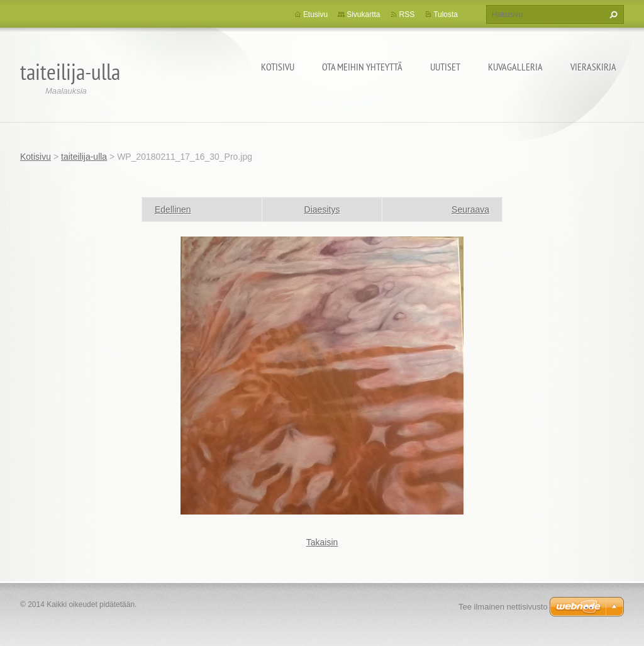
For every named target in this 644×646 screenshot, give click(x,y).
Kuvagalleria (515, 67)
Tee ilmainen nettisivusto (503, 607)
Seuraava (470, 209)
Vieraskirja (593, 67)
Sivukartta (363, 14)
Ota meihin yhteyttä (362, 67)
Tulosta (446, 14)
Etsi (612, 14)
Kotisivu (278, 67)
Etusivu (315, 14)
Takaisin (322, 542)
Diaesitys (322, 209)
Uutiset (445, 67)
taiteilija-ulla (84, 157)
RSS (407, 14)
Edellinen (173, 209)
